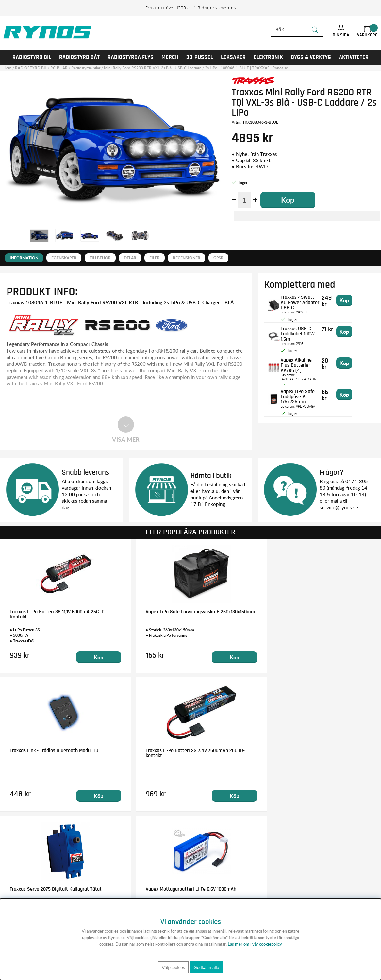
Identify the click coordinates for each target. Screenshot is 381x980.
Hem (7, 68)
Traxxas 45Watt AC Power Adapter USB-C (308, 299)
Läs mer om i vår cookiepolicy (255, 944)
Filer (155, 258)
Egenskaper (64, 258)
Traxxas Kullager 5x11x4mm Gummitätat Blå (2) (328, 753)
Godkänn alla (206, 967)
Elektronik (268, 57)
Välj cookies (173, 967)
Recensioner (187, 258)
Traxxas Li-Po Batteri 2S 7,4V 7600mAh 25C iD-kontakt (330, 614)
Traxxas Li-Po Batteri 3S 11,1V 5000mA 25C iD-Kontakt (40, 614)
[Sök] (297, 30)
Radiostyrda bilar (86, 68)
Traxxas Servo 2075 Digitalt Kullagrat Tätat (39, 753)
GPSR (218, 258)
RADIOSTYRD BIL (32, 57)
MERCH (170, 57)
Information (24, 258)
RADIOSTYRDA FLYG (131, 57)
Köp (67, 657)
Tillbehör (100, 258)
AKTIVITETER (354, 57)
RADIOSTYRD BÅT (79, 57)
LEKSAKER (233, 57)
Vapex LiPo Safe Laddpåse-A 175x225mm (302, 396)
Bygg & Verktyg (311, 57)
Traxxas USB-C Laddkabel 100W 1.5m (307, 331)
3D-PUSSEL (200, 57)
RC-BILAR (59, 68)
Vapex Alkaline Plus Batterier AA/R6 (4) (305, 362)
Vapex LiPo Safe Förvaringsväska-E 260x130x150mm (142, 614)
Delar (130, 258)
